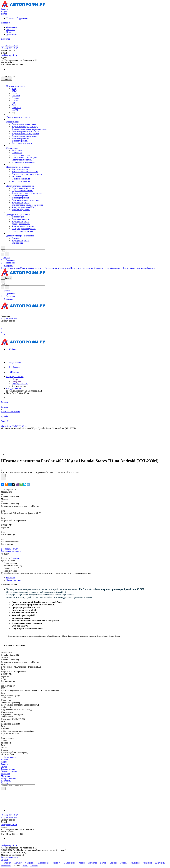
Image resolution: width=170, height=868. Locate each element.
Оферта (4, 783)
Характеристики (14, 580)
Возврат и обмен (8, 778)
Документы (11, 34)
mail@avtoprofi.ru (9, 55)
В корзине (15, 558)
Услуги (4, 767)
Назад (15, 379)
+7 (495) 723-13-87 (9, 46)
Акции (4, 762)
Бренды (4, 764)
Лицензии (11, 30)
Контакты (5, 774)
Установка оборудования (17, 18)
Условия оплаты (8, 769)
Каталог (5, 759)
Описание (11, 578)
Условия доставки (9, 771)
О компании (12, 27)
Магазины (6, 776)
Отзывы (10, 32)
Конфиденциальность (11, 857)
